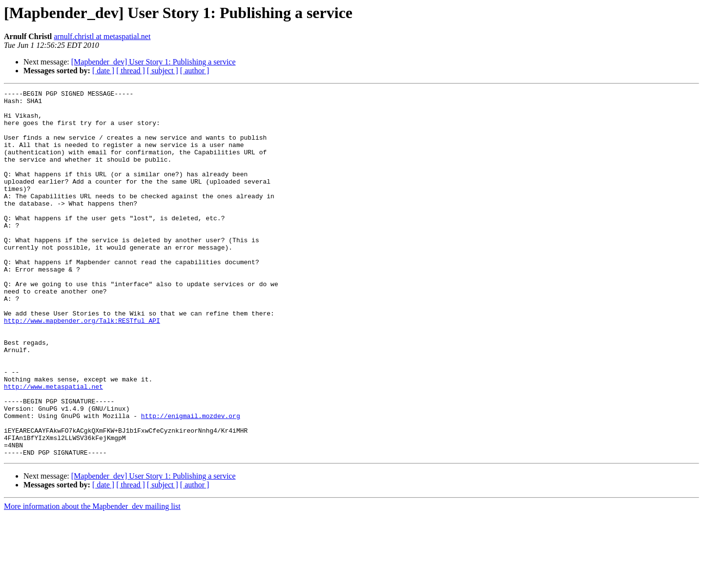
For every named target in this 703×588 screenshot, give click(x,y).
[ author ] (195, 71)
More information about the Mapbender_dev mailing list (92, 579)
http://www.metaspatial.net (53, 446)
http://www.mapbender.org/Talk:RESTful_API (82, 367)
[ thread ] (131, 71)
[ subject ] (163, 71)
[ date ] (103, 71)
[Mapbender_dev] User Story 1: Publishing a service (154, 62)
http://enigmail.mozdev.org (191, 482)
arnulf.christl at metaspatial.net (102, 36)
